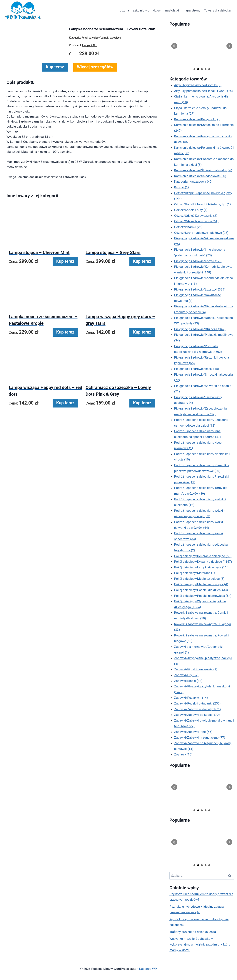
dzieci (157, 10)
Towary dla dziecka (217, 10)
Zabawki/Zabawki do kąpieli (197, 715)
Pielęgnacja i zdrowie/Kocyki (198, 261)
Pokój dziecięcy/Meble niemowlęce (201, 584)
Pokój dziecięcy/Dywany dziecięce (203, 562)
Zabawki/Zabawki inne (193, 732)
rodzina (124, 10)
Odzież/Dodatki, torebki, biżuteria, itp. (203, 204)
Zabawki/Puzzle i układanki (197, 703)
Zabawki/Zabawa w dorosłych (198, 709)
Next (229, 46)
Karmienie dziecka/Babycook (197, 119)
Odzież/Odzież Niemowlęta (196, 221)
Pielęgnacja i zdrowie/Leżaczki (200, 289)
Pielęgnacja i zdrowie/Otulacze (200, 329)
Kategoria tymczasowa (193, 182)
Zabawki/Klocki (188, 681)
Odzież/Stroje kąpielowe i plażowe (201, 233)
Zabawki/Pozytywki (191, 698)
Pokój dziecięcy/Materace (195, 573)
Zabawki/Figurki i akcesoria (196, 669)
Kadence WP (148, 969)
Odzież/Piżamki (188, 227)
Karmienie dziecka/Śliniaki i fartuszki (203, 170)
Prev (174, 46)
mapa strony (191, 10)
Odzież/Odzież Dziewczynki (196, 216)
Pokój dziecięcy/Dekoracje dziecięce (203, 556)
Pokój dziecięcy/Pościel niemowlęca (203, 596)
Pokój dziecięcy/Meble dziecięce (199, 579)
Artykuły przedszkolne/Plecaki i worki (203, 91)
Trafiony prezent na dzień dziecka (193, 932)
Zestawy (183, 754)
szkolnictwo (141, 10)
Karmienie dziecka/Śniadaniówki (200, 176)
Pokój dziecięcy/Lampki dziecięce (202, 567)
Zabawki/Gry (186, 675)
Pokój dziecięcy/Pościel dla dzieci (201, 590)
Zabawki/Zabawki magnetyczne (200, 738)
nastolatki (172, 10)
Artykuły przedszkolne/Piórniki (198, 85)
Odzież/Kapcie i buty (191, 210)
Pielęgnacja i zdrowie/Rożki (197, 369)
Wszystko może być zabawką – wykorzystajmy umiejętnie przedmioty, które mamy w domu (200, 944)
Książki (182, 187)
